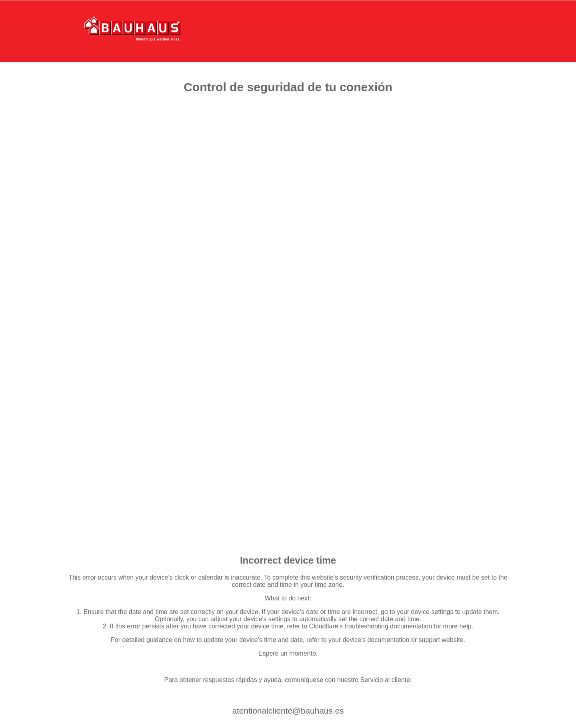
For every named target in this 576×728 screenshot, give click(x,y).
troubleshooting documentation (388, 626)
